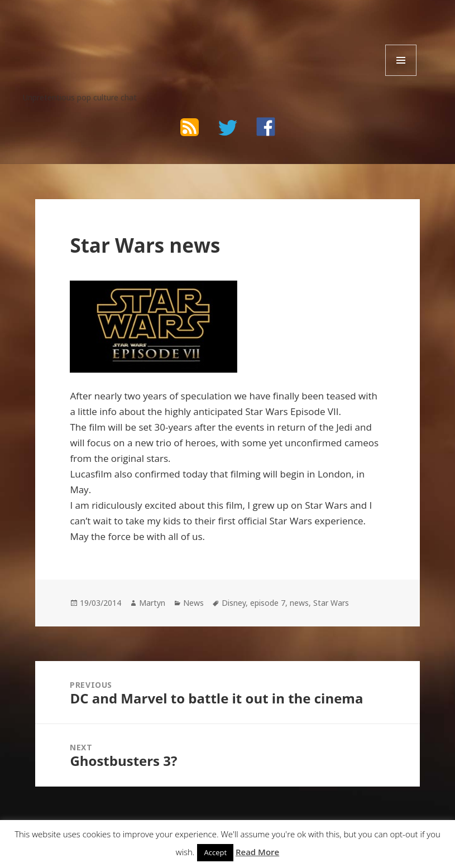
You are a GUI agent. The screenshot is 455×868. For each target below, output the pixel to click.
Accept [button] (215, 852)
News (193, 603)
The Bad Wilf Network (112, 33)
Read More (257, 852)
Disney (234, 603)
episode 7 (268, 603)
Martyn (152, 603)
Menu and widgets (401, 76)
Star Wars (331, 603)
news (299, 603)
